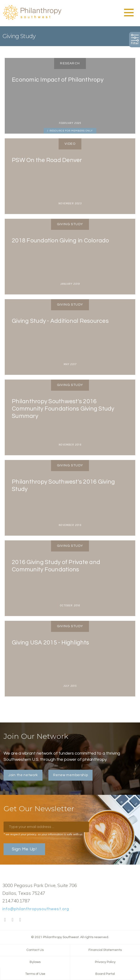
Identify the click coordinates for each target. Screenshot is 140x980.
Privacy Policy (105, 962)
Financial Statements (105, 950)
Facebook (5, 920)
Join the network (23, 775)
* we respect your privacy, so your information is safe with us (43, 834)
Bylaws (35, 962)
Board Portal (105, 974)
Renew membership (70, 775)
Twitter (13, 920)
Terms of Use (35, 974)
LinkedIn (20, 920)
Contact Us (35, 950)
